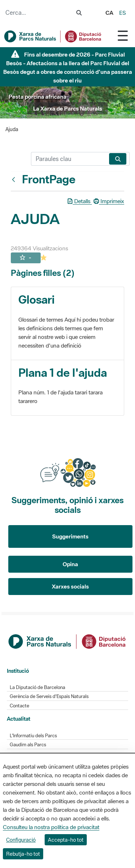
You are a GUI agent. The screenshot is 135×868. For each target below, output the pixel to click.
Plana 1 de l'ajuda (63, 373)
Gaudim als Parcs (28, 745)
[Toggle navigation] (123, 35)
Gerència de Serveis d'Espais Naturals (49, 696)
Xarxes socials (70, 586)
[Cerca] (69, 159)
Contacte (19, 706)
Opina (70, 564)
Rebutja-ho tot (23, 854)
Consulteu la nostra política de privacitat (51, 827)
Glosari (37, 299)
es (123, 13)
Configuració (21, 840)
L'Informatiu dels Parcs (33, 736)
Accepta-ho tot (66, 840)
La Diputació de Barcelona (37, 687)
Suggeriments (70, 536)
